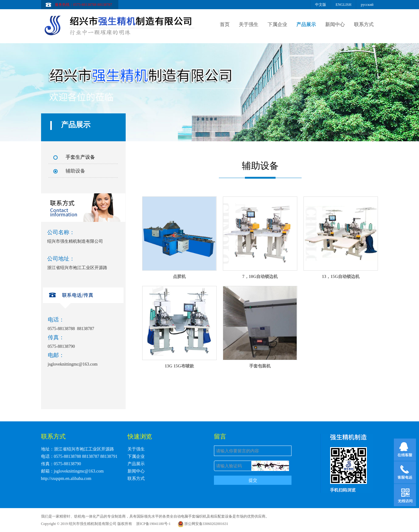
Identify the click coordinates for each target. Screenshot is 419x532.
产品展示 (306, 24)
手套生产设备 (80, 157)
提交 (253, 480)
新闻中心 (335, 24)
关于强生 (249, 24)
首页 (225, 24)
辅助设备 (75, 171)
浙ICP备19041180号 (251, 524)
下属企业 (277, 24)
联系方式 (364, 24)
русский (367, 5)
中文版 (321, 5)
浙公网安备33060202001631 (203, 524)
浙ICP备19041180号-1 (153, 524)
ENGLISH (343, 5)
